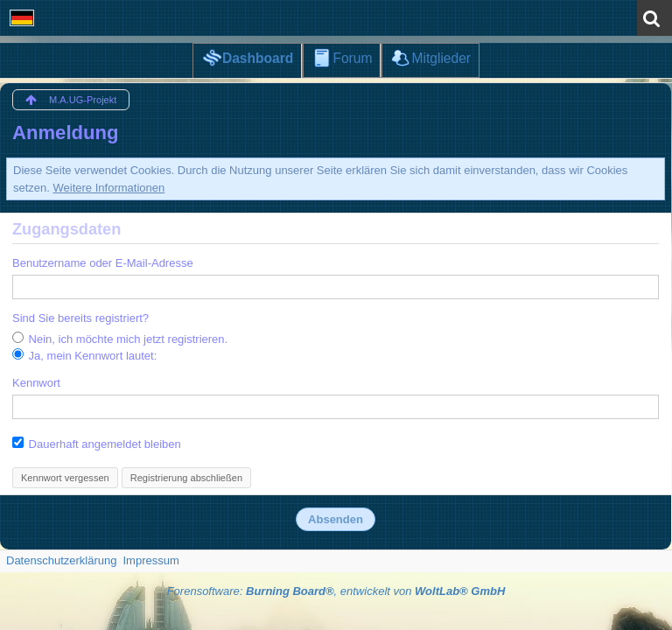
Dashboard (258, 58)
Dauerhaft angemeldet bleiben (97, 444)
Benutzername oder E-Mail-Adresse (103, 263)
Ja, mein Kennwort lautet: (84, 355)
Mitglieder (441, 58)
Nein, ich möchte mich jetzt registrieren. (120, 339)
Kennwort (36, 383)
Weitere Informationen (109, 188)
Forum (352, 58)
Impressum (150, 560)
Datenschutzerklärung (61, 560)
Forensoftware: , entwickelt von (336, 591)
